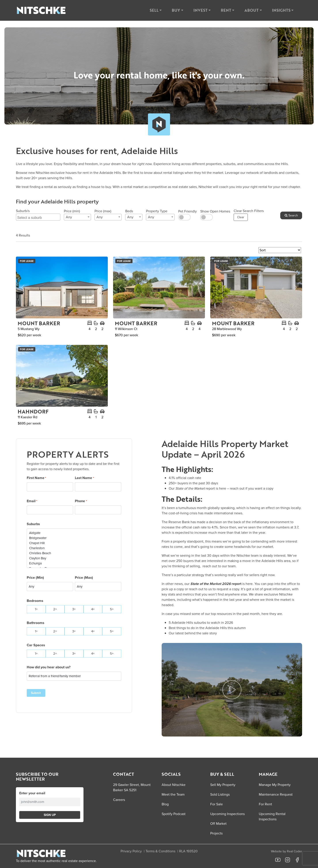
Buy (176, 10)
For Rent (265, 804)
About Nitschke (174, 785)
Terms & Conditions (160, 851)
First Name (36, 478)
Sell (154, 10)
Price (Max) (84, 578)
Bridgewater (74, 538)
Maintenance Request (276, 794)
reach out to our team (219, 566)
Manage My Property (275, 785)
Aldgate (74, 533)
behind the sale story (201, 633)
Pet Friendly (187, 211)
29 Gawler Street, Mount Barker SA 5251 (132, 787)
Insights (281, 10)
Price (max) (103, 211)
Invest (201, 10)
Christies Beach (74, 553)
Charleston (74, 548)
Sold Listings (220, 794)
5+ (112, 609)
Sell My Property (223, 785)
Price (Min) (35, 578)
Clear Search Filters (249, 211)
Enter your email (32, 793)
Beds (129, 211)
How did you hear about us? (49, 667)
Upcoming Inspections (227, 814)
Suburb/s (23, 211)
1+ (36, 609)
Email (32, 501)
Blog (165, 804)
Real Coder (294, 851)
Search (291, 215)
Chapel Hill (74, 543)
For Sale (217, 804)
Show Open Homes (215, 211)
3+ (74, 609)
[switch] (184, 217)
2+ (55, 609)
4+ (93, 609)
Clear (241, 217)
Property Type (157, 211)
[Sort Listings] (280, 250)
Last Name (84, 478)
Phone (81, 501)
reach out (237, 488)
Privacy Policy (131, 851)
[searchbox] (39, 217)
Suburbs (33, 524)
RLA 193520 (188, 851)
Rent (226, 10)
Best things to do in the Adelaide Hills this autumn (207, 628)
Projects (216, 833)
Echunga (74, 563)
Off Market (218, 824)
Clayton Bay (74, 558)
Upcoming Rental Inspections (272, 816)
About (252, 10)
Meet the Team (173, 794)
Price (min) (72, 211)
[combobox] (38, 217)
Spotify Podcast (174, 814)
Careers (119, 800)
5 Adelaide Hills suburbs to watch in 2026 (201, 623)
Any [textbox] (69, 217)
